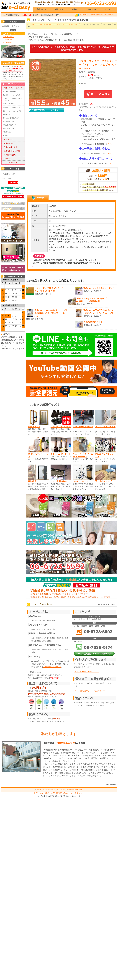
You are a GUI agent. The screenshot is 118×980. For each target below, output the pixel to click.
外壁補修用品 (7, 132)
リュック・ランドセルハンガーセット (83, 455)
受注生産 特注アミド (9, 125)
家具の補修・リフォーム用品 (12, 111)
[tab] (38, 198)
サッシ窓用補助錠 (59, 481)
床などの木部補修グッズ (11, 118)
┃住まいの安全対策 (10, 147)
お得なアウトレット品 (61, 427)
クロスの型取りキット (93, 322)
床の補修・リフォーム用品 (11, 95)
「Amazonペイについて (52, 667)
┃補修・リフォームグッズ (12, 88)
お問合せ (75, 9)
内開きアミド (34, 427)
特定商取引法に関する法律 (74, 790)
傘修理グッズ (7, 115)
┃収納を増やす (8, 139)
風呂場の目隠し (9, 43)
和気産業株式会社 (66, 743)
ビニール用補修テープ (10, 92)
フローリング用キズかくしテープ (13, 99)
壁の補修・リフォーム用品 (11, 108)
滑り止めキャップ (103, 481)
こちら (110, 144)
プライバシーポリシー (49, 790)
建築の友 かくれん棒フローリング (99, 288)
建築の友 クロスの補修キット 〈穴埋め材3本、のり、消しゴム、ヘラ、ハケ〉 (51, 313)
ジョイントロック (9, 104)
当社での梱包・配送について (87, 672)
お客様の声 (92, 9)
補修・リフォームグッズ (38, 24)
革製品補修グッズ (8, 121)
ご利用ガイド (58, 9)
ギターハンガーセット (61, 454)
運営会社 (39, 790)
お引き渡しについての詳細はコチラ (90, 691)
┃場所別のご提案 (9, 155)
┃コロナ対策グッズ (10, 162)
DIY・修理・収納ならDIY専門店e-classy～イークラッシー (59, 793)
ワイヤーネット (9, 37)
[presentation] (38, 198)
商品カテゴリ (42, 9)
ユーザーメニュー (108, 9)
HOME (28, 24)
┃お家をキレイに (9, 143)
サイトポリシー (61, 790)
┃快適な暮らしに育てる (11, 151)
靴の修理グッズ (8, 135)
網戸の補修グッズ (8, 128)
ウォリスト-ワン (80, 481)
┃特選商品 (6, 159)
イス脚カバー (8, 40)
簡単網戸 (32, 481)
